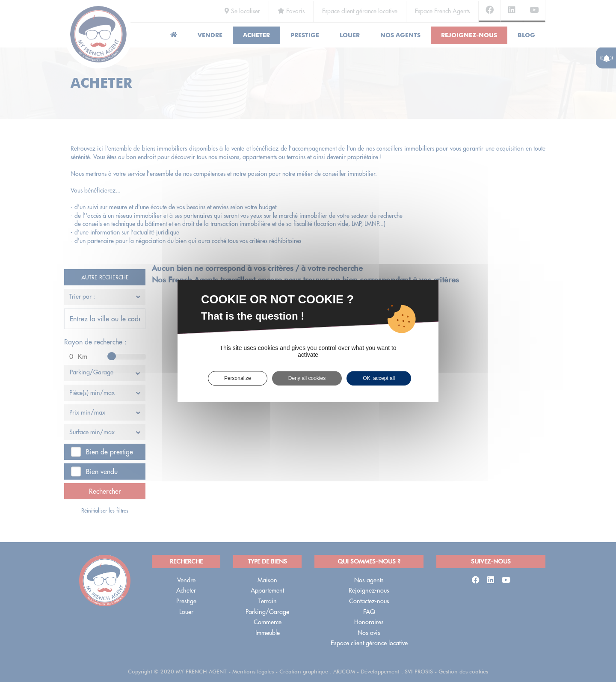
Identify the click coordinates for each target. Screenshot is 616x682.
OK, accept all (379, 378)
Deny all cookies (307, 378)
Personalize (238, 378)
